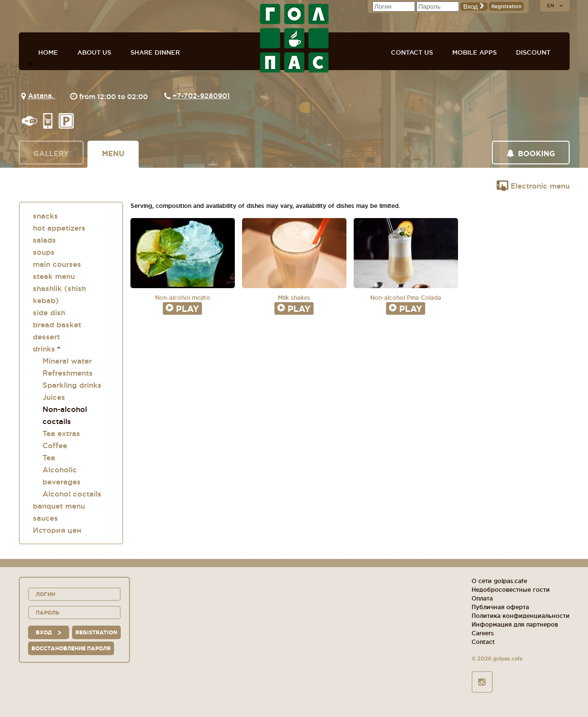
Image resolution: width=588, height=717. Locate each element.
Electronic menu (533, 186)
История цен (57, 530)
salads (44, 240)
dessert (46, 337)
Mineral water (67, 361)
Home (48, 52)
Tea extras (61, 433)
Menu (113, 154)
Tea (49, 458)
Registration (506, 7)
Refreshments (68, 373)
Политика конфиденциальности (521, 616)
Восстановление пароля (71, 648)
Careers (483, 633)
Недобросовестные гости (511, 590)
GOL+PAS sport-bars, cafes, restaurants (294, 38)
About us (94, 52)
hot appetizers (59, 228)
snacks (45, 216)
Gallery (51, 154)
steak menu (54, 276)
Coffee (55, 446)
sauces (45, 518)
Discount (533, 52)
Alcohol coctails (72, 494)
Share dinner (155, 52)
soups (44, 252)
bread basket (57, 325)
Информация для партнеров (515, 624)
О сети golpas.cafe (499, 581)
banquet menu (59, 506)
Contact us (412, 52)
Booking (531, 154)
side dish (49, 313)
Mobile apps (474, 52)
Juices (54, 397)
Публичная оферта (500, 607)
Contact (483, 642)
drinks (44, 349)
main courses (57, 264)
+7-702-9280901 (201, 96)
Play (182, 308)
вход (49, 632)
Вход (474, 7)
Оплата (482, 598)
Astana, (42, 96)
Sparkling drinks (72, 385)
